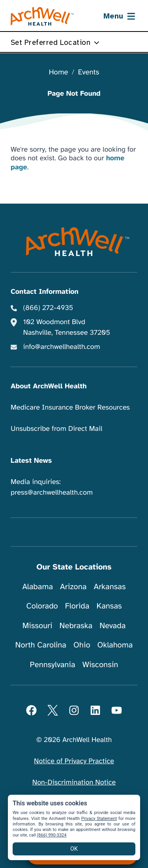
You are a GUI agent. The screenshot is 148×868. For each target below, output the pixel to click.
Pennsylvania (53, 665)
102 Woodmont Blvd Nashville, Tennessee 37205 (67, 327)
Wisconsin (100, 665)
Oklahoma (115, 645)
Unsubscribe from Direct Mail (56, 429)
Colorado (42, 606)
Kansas (109, 606)
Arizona (73, 587)
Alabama (38, 587)
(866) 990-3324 (52, 835)
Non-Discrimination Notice (74, 783)
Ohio (82, 645)
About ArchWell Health (49, 386)
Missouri (37, 626)
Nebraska (76, 626)
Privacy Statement (99, 819)
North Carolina (41, 645)
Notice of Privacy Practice (74, 761)
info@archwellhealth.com (62, 347)
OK (74, 849)
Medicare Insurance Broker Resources (70, 408)
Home (59, 73)
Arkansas (110, 587)
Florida (77, 606)
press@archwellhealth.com (52, 493)
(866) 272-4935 (48, 308)
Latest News (31, 461)
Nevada (112, 626)
